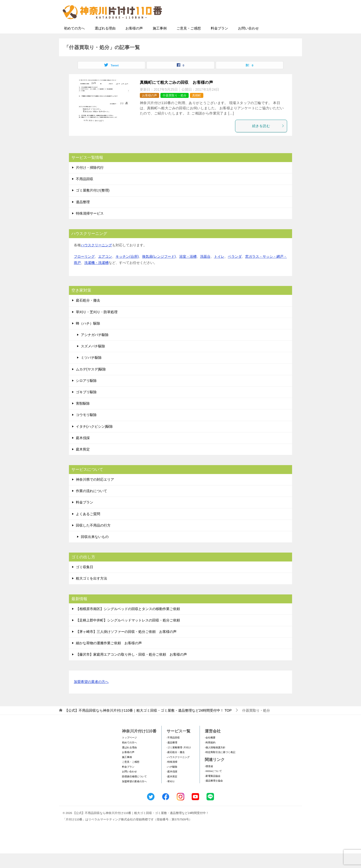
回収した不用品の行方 (93, 540)
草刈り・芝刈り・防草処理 (97, 327)
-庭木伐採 (172, 786)
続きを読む (268, 140)
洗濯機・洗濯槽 (96, 277)
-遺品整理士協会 (214, 795)
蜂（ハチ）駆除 (88, 338)
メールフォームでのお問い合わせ (253, 29)
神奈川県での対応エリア (95, 494)
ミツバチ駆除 (91, 372)
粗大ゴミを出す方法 (91, 593)
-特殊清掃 (172, 776)
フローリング (84, 271)
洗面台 (205, 271)
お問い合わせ (248, 43)
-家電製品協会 (213, 791)
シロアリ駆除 (86, 395)
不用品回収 (85, 194)
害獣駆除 (83, 418)
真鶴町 (197, 110)
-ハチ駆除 (172, 781)
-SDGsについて (213, 786)
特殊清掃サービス (90, 228)
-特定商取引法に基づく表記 (220, 767)
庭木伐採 (83, 452)
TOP (148, 725)
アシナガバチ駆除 (95, 349)
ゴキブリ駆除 (86, 407)
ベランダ (235, 271)
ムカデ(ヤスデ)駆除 (91, 384)
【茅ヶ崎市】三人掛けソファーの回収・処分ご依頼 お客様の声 (126, 646)
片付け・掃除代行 (90, 182)
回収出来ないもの (95, 551)
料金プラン (219, 43)
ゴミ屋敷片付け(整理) (93, 205)
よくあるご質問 (88, 529)
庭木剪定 (83, 464)
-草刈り (171, 796)
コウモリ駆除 (86, 429)
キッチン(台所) (127, 271)
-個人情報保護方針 (215, 762)
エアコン (105, 271)
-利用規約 (210, 757)
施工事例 (160, 43)
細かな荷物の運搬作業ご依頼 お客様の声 (109, 658)
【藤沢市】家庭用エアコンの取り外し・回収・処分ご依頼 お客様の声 (131, 669)
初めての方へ (74, 43)
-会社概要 (210, 752)
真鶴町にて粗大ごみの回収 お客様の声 (176, 97)
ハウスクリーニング (96, 260)
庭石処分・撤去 (88, 315)
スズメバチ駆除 (93, 361)
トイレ (219, 271)
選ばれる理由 (105, 43)
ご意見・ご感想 (189, 43)
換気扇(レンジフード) (159, 271)
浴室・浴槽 (188, 271)
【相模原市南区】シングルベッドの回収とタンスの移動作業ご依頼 (128, 623)
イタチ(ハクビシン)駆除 (94, 441)
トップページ (129, 752)
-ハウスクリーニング (178, 772)
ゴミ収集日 (85, 582)
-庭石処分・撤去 (176, 767)
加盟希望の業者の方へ (91, 697)
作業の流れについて (91, 505)
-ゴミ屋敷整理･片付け (179, 762)
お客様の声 (134, 43)
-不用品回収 (173, 752)
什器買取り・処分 (175, 110)
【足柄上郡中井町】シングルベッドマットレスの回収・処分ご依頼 (128, 635)
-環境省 (209, 781)
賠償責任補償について (134, 791)
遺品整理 (83, 217)
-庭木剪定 (172, 791)
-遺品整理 (172, 757)
